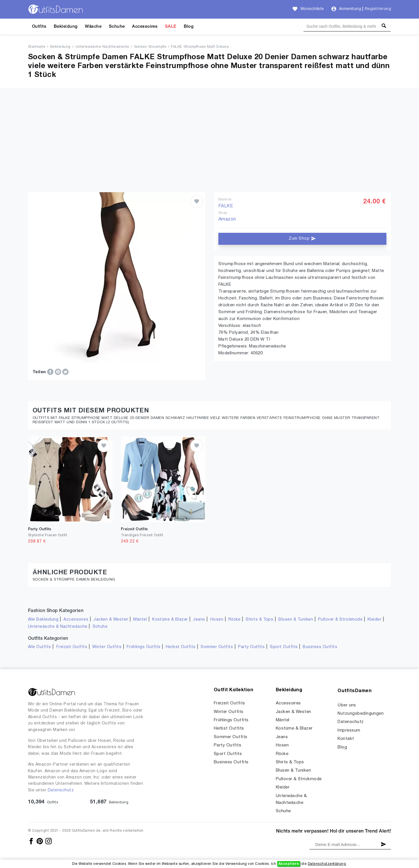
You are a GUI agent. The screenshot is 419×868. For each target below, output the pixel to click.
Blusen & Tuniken (296, 620)
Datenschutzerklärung (327, 864)
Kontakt (346, 739)
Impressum (349, 730)
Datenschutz (61, 790)
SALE (171, 27)
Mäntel (140, 620)
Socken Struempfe (150, 47)
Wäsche (93, 27)
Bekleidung (66, 27)
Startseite (37, 47)
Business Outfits (320, 647)
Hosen (217, 620)
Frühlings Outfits (144, 647)
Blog (189, 27)
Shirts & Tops (259, 620)
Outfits (39, 27)
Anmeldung (350, 9)
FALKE (226, 206)
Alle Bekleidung (43, 620)
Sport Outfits (284, 647)
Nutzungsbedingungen (361, 714)
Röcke (234, 620)
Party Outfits (251, 647)
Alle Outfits (40, 647)
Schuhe (117, 27)
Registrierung (378, 9)
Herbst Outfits (181, 647)
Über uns (347, 705)
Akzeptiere (289, 864)
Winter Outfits (107, 647)
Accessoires (145, 27)
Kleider (374, 620)
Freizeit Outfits (72, 647)
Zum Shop (302, 239)
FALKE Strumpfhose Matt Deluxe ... (202, 47)
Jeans (199, 620)
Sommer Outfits (217, 647)
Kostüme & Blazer (170, 620)
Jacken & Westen (111, 620)
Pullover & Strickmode (340, 620)
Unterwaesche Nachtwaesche (102, 47)
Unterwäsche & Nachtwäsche (58, 627)
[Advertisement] (209, 149)
